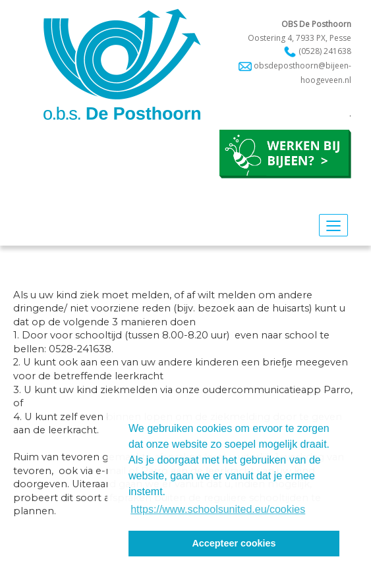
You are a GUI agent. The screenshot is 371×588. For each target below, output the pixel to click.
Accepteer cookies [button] (234, 543)
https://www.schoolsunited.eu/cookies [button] (218, 509)
